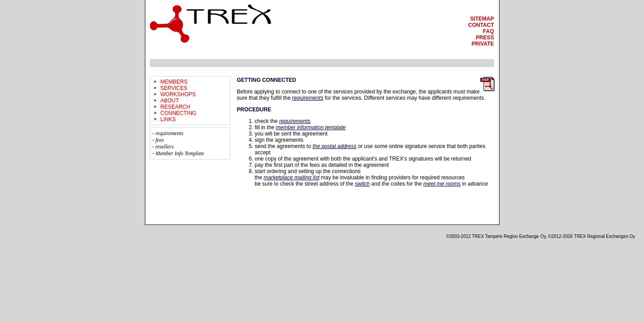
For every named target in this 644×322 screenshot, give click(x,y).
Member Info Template (180, 153)
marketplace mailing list (292, 178)
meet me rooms (442, 184)
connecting (179, 113)
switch (362, 184)
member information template (311, 127)
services (174, 88)
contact (481, 25)
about (170, 101)
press (485, 38)
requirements (169, 133)
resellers (165, 147)
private (483, 44)
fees (160, 140)
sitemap (482, 19)
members (174, 82)
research (176, 107)
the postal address (335, 146)
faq (489, 31)
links (168, 119)
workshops (178, 94)
